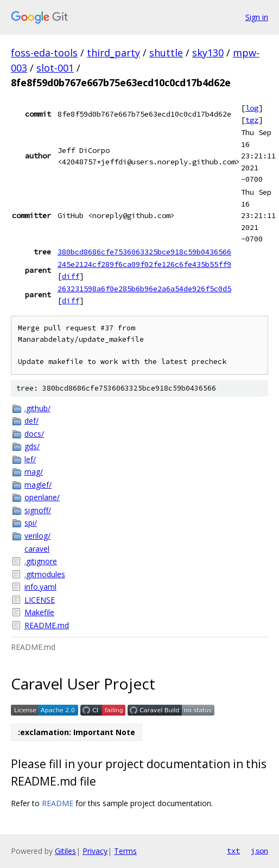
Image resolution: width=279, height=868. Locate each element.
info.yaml (40, 587)
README (58, 803)
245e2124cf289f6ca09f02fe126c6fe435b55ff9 (144, 264)
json (259, 851)
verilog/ (37, 536)
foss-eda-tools (44, 53)
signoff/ (38, 510)
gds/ (32, 446)
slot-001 (55, 68)
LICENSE (40, 600)
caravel (37, 549)
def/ (31, 421)
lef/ (30, 459)
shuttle (166, 53)
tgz (252, 120)
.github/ (37, 408)
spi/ (31, 523)
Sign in (257, 17)
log (252, 108)
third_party (113, 53)
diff (71, 276)
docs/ (34, 434)
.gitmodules (45, 574)
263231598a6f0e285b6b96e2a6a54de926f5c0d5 (144, 289)
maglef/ (38, 485)
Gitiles (65, 851)
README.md (47, 625)
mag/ (34, 472)
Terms (125, 851)
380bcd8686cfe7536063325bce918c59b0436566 (144, 252)
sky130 (208, 53)
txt (233, 851)
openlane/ (42, 497)
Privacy (95, 851)
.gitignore (41, 561)
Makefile (39, 612)
